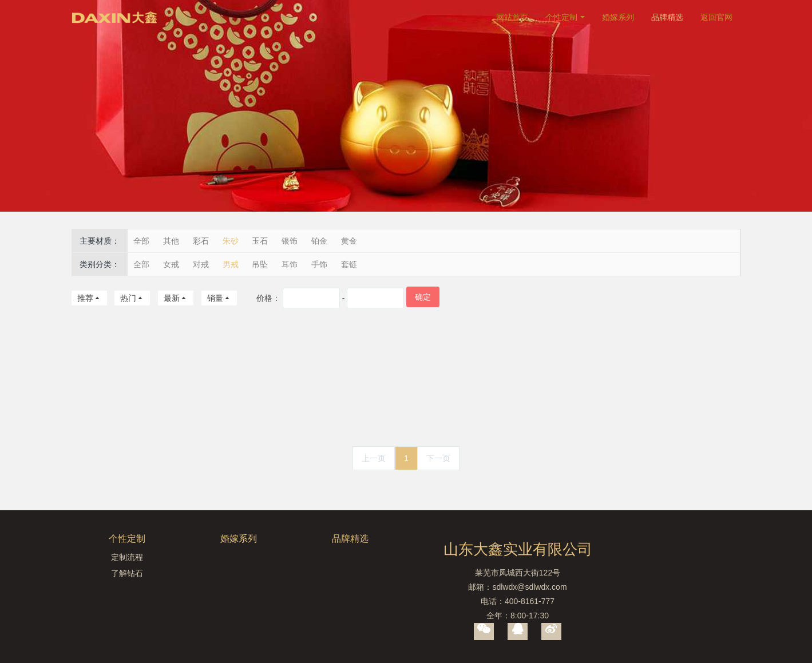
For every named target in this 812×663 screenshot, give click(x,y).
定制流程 (127, 557)
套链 (349, 264)
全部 (141, 241)
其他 (171, 241)
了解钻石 (127, 573)
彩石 (201, 241)
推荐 (89, 298)
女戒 (171, 264)
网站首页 (512, 17)
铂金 (319, 241)
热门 (132, 298)
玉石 (260, 241)
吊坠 (260, 264)
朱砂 (231, 241)
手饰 (319, 264)
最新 (176, 298)
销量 (219, 298)
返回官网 (716, 17)
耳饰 (290, 264)
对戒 (201, 264)
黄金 (349, 241)
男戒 (231, 264)
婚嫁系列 (618, 17)
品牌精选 (667, 17)
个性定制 (561, 17)
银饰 (290, 241)
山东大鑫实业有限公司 (518, 549)
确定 (423, 297)
